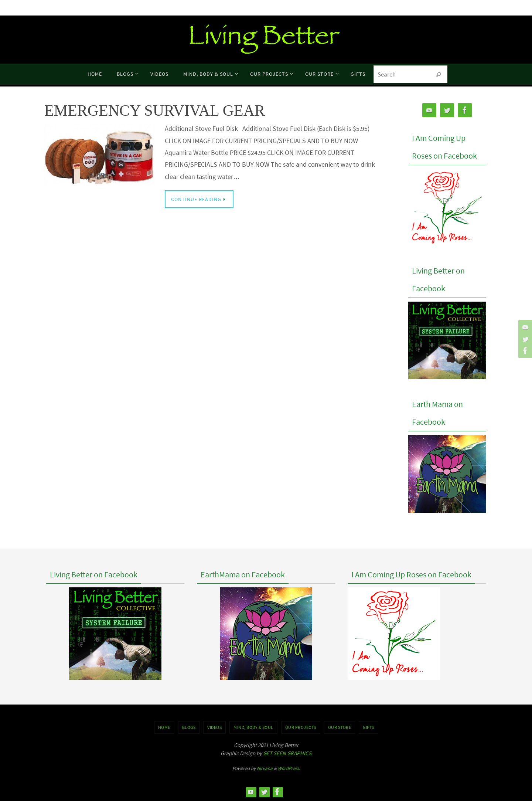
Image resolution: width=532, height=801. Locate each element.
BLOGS (189, 727)
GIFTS (369, 727)
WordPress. (289, 768)
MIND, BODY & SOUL (253, 727)
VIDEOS (214, 727)
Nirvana (265, 768)
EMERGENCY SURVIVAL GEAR (155, 111)
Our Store (340, 727)
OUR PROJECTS (301, 727)
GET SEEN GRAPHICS (287, 753)
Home (164, 727)
